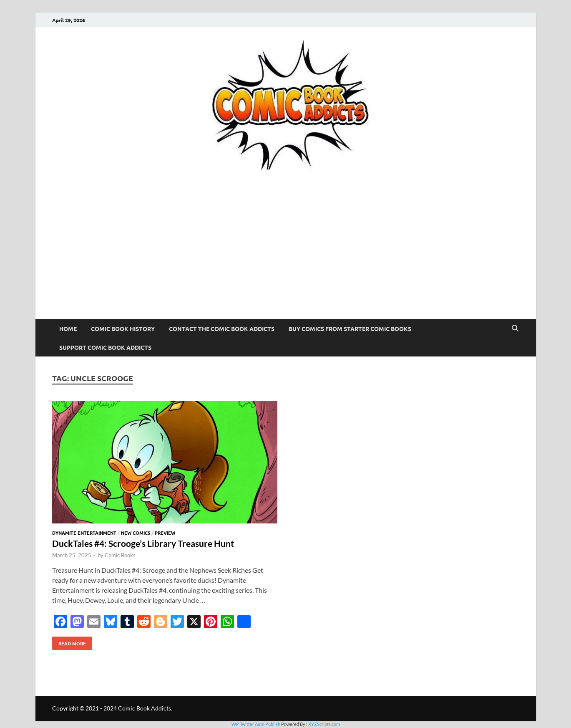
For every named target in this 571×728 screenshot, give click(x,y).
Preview (165, 533)
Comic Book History (123, 329)
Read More (69, 642)
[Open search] (515, 329)
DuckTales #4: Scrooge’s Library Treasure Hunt (143, 543)
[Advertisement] (286, 256)
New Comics (136, 533)
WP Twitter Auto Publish (256, 724)
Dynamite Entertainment (84, 533)
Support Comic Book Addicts (105, 347)
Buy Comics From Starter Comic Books (350, 329)
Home (68, 329)
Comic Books (120, 555)
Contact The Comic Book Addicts (222, 329)
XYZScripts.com (324, 724)
